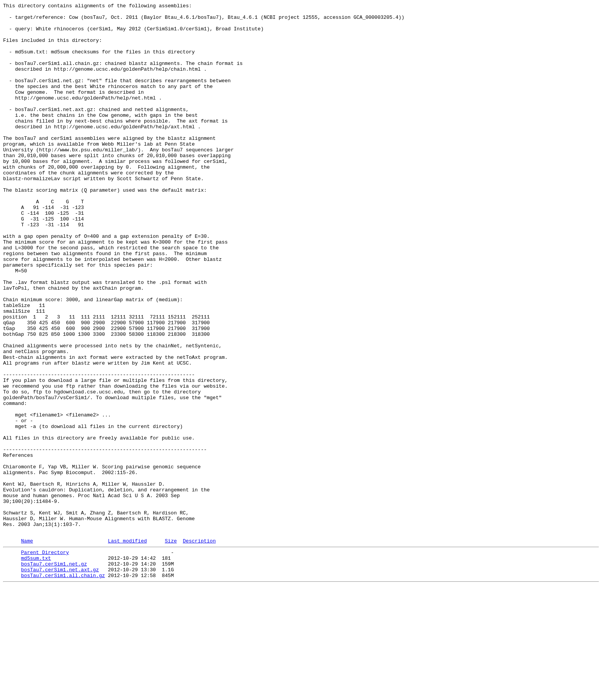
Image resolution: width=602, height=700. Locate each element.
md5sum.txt (36, 667)
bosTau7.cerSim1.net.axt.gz (60, 681)
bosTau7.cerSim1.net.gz (54, 674)
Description (199, 648)
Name (27, 648)
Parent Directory (45, 660)
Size (171, 648)
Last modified (127, 648)
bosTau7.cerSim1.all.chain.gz (63, 688)
